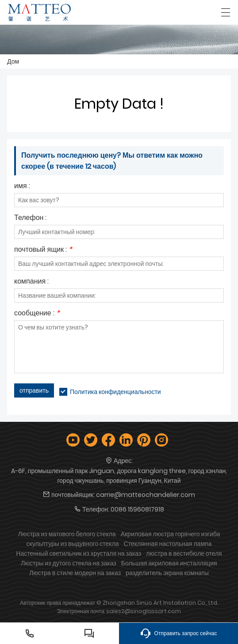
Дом (13, 61)
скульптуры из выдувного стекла (73, 544)
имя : (22, 187)
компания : (31, 282)
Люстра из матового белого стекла (67, 534)
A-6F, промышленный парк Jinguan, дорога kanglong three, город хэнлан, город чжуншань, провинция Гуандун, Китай (119, 476)
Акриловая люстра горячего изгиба (171, 534)
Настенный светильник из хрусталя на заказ (79, 553)
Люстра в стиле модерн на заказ (75, 573)
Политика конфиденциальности (115, 392)
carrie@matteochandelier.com (146, 495)
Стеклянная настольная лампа (168, 544)
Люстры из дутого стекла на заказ (68, 563)
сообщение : (37, 314)
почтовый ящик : (43, 250)
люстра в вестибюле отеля (184, 553)
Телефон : (30, 218)
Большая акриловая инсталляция (169, 563)
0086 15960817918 (137, 509)
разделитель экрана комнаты (167, 573)
